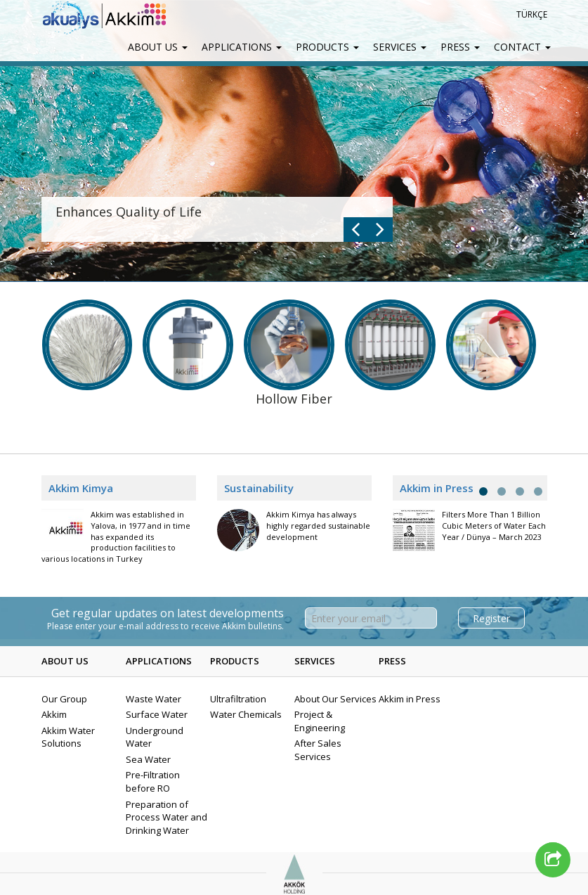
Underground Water (155, 737)
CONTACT (522, 47)
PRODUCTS (327, 47)
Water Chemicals (246, 714)
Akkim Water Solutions (68, 737)
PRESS (460, 47)
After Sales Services (318, 750)
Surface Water (157, 714)
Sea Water (148, 759)
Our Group (64, 699)
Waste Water (153, 699)
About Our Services (335, 699)
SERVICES (400, 47)
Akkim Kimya (81, 488)
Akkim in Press (410, 699)
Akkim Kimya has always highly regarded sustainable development (318, 525)
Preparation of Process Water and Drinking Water (166, 817)
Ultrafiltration (238, 699)
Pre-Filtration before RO (153, 781)
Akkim (54, 714)
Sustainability (259, 488)
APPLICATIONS (242, 47)
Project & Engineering (320, 721)
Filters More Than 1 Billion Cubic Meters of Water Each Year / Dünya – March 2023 (494, 525)
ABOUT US (158, 47)
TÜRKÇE (532, 14)
